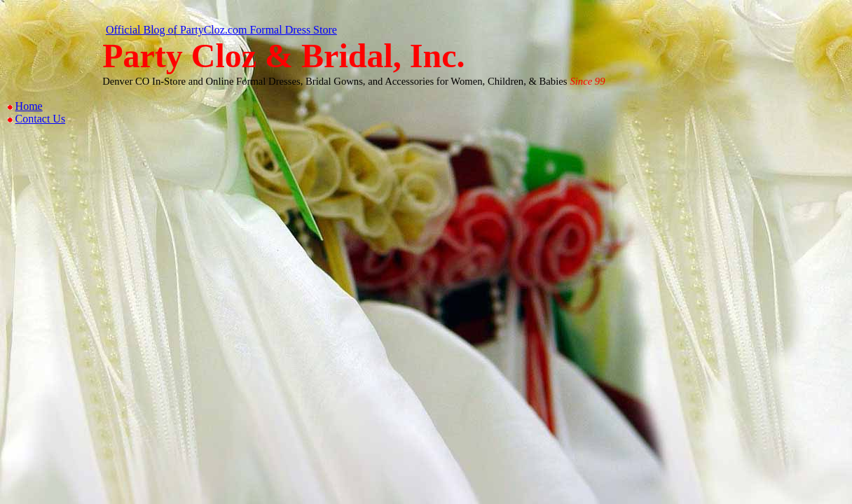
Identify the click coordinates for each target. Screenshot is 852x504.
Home (29, 106)
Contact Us (41, 119)
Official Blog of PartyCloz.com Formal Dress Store (221, 30)
